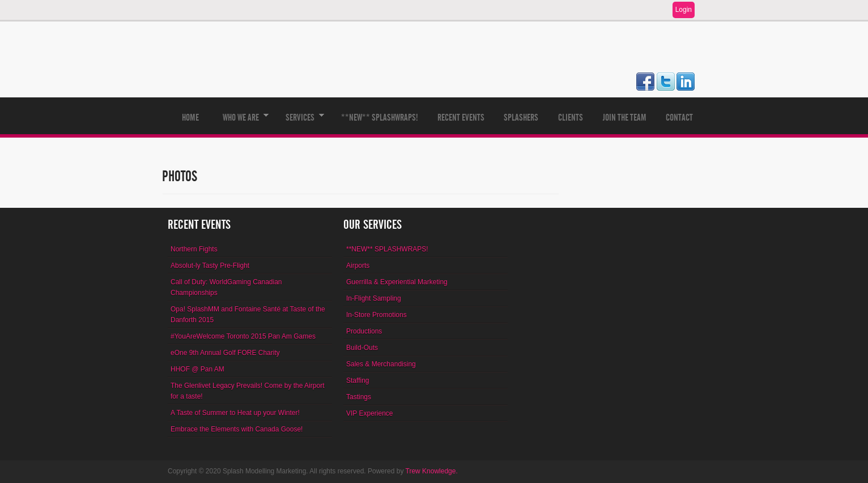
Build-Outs (362, 348)
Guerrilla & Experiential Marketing (397, 282)
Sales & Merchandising (381, 364)
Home (190, 117)
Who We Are (241, 123)
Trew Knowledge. (432, 471)
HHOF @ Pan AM (197, 369)
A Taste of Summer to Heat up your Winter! (235, 413)
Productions (364, 331)
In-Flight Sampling (374, 298)
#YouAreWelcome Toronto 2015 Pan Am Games (243, 336)
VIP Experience (370, 413)
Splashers (521, 117)
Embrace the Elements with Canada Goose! (237, 429)
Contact (679, 117)
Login (684, 10)
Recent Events (461, 117)
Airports (358, 266)
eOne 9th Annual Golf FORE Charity (225, 353)
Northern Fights (194, 249)
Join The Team (625, 117)
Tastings (359, 397)
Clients (571, 117)
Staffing (358, 381)
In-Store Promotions (376, 315)
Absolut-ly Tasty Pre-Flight (210, 266)
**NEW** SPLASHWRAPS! (380, 117)
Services (300, 123)
